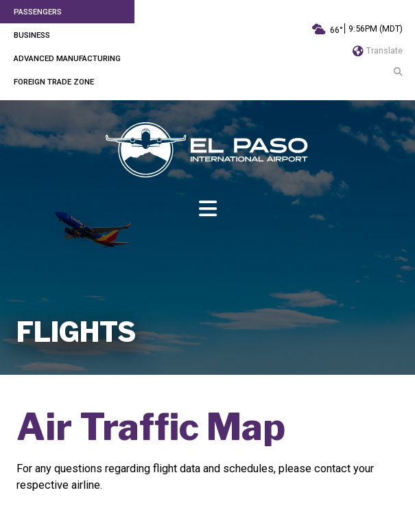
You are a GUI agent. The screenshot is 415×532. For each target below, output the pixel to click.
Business (32, 35)
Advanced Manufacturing (67, 58)
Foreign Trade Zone (54, 82)
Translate (378, 50)
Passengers (38, 12)
